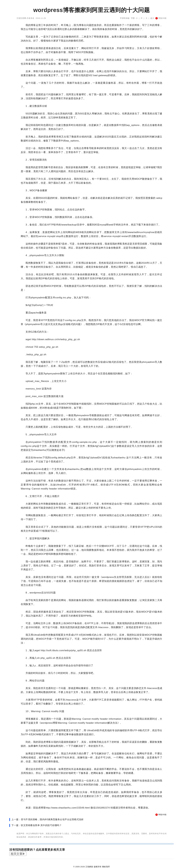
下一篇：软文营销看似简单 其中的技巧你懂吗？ (37, 825)
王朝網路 (89, 867)
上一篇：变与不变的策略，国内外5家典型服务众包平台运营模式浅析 (47, 819)
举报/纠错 (161, 18)
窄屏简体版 (125, 18)
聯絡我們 (106, 867)
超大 (152, 18)
